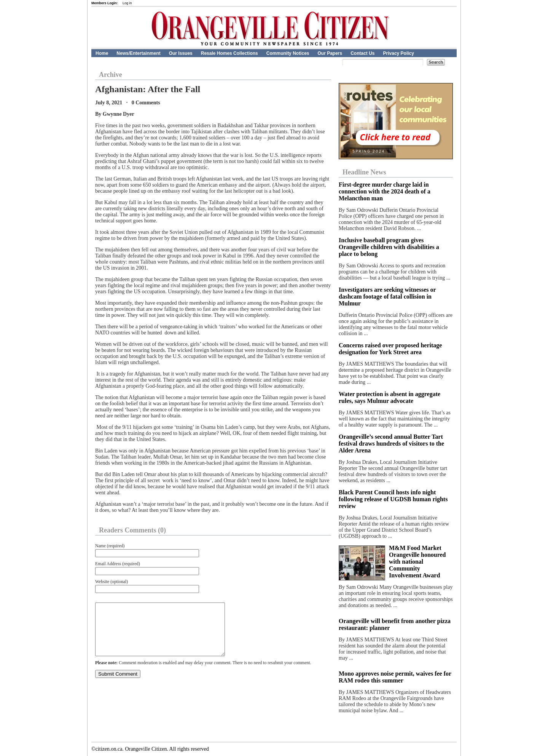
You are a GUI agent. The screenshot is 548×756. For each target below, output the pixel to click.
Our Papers (330, 53)
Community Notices (288, 53)
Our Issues (181, 53)
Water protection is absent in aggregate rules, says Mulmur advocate (389, 397)
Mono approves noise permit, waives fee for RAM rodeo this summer (395, 677)
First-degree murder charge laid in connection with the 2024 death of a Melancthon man (385, 191)
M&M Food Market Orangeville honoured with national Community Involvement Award (417, 562)
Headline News (364, 172)
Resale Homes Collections (229, 53)
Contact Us (362, 53)
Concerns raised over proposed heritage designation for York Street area (390, 349)
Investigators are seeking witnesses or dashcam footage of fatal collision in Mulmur (387, 296)
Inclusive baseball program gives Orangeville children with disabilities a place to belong (389, 247)
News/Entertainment (138, 53)
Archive (111, 75)
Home (102, 53)
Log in (127, 3)
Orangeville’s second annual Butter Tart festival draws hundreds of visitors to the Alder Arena (391, 444)
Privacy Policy (399, 53)
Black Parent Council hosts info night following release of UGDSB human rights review (393, 499)
